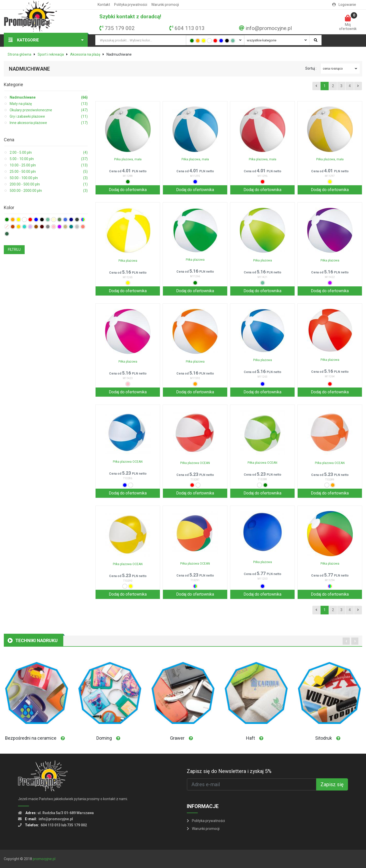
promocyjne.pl (44, 859)
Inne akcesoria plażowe (49, 123)
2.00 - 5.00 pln (49, 153)
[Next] (358, 86)
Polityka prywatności (131, 5)
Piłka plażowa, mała (128, 159)
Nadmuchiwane (49, 97)
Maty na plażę (49, 104)
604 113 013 (190, 28)
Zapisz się (332, 784)
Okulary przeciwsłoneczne (49, 110)
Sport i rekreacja (51, 54)
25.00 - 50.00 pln (49, 172)
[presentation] (346, 641)
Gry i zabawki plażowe (49, 117)
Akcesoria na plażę (85, 54)
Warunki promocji (165, 5)
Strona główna (19, 54)
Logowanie (344, 5)
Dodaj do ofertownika (128, 190)
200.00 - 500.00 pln (49, 184)
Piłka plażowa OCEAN (128, 462)
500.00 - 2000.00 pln (49, 191)
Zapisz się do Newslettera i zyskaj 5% (229, 771)
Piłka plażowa (128, 261)
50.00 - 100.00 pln (49, 178)
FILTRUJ (14, 250)
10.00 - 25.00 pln (49, 165)
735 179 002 (120, 28)
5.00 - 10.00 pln (49, 159)
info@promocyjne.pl (269, 28)
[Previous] (316, 86)
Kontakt (104, 5)
